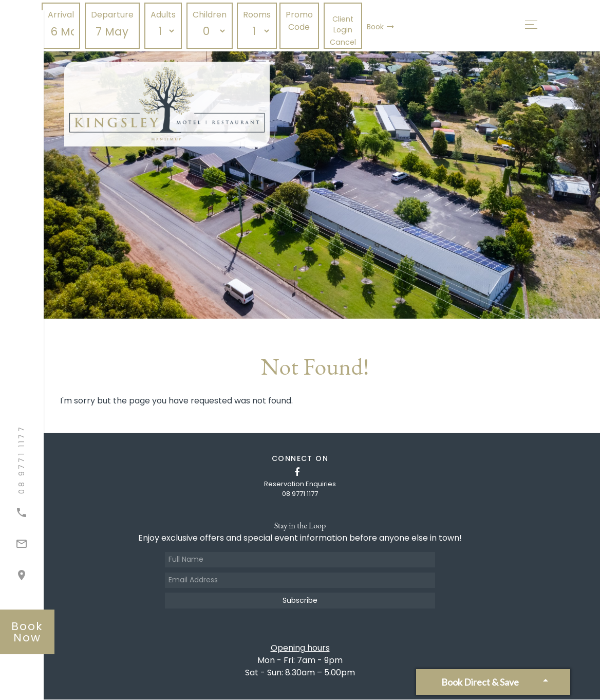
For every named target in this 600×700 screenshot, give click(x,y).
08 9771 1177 (300, 494)
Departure (114, 15)
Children (211, 15)
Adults (165, 15)
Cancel (344, 42)
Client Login (344, 24)
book (27, 631)
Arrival (63, 15)
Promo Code (301, 21)
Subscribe (300, 601)
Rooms (259, 15)
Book (382, 27)
